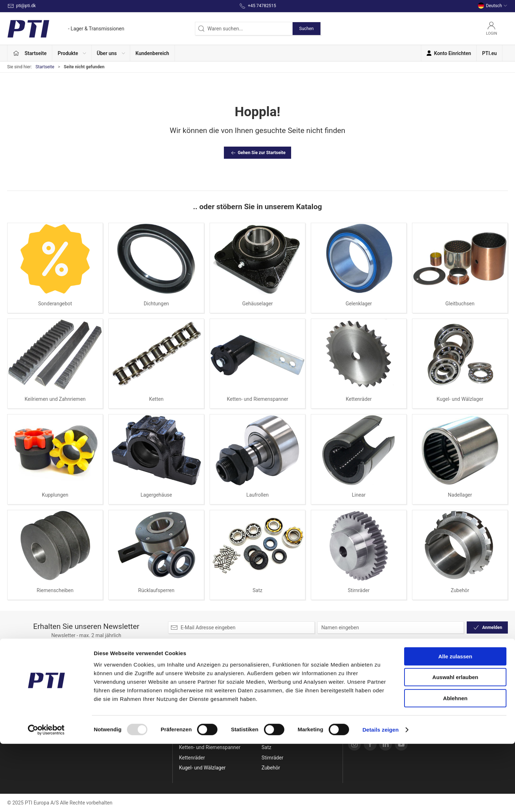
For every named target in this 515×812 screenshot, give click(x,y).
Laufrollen (257, 495)
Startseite (45, 67)
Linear (359, 495)
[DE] (66, 29)
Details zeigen (380, 798)
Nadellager (460, 495)
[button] (72, 53)
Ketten (156, 399)
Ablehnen (455, 766)
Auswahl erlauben (455, 746)
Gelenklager (359, 304)
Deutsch (493, 6)
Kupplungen (55, 495)
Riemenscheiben (55, 590)
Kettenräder (359, 399)
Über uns (359, 676)
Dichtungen (156, 304)
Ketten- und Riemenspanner (257, 399)
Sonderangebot (55, 304)
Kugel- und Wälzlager (460, 399)
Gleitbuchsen (460, 304)
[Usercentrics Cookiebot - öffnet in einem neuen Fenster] (46, 798)
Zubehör (460, 590)
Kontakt (358, 686)
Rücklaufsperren (156, 590)
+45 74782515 (23, 703)
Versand (359, 697)
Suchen (306, 29)
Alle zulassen (455, 725)
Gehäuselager (257, 304)
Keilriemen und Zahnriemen (55, 399)
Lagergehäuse (156, 495)
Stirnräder (359, 590)
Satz (257, 590)
